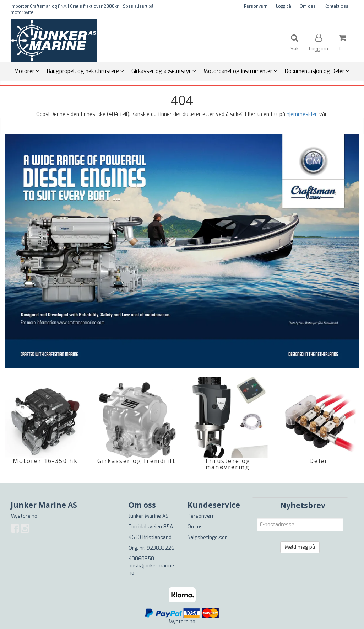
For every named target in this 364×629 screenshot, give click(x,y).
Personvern (256, 6)
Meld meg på (300, 547)
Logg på (284, 6)
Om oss (308, 6)
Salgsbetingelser (207, 537)
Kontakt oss (336, 6)
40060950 (141, 559)
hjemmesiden (302, 114)
